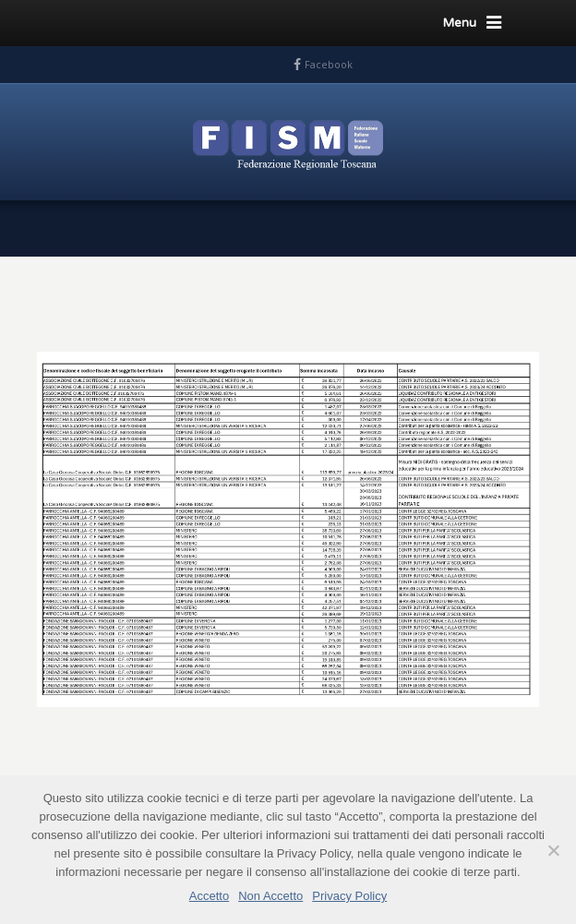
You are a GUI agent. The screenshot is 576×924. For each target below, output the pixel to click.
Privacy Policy (349, 896)
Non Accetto (270, 896)
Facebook (329, 64)
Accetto (209, 896)
